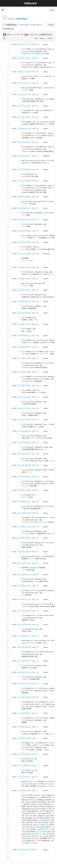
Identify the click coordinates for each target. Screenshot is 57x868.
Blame (42, 38)
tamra (11, 19)
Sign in (52, 10)
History (50, 38)
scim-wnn (22, 19)
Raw (36, 38)
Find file (51, 25)
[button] (3, 10)
